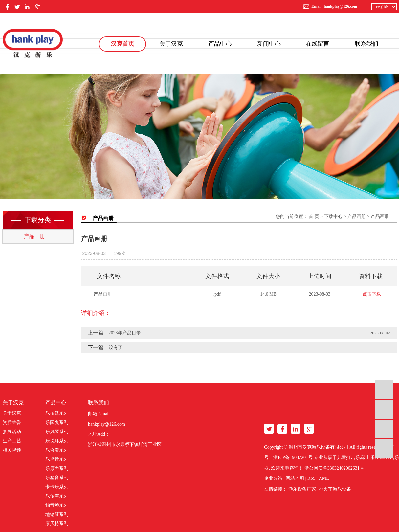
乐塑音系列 (57, 478)
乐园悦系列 (57, 422)
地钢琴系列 (57, 514)
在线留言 (318, 44)
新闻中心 (269, 44)
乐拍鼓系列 (57, 413)
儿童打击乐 (348, 458)
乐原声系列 (57, 468)
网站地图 (295, 478)
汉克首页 (122, 44)
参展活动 (12, 432)
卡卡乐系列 (57, 487)
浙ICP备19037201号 (293, 458)
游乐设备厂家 (302, 489)
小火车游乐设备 (335, 489)
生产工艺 (12, 441)
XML (324, 478)
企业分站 (273, 478)
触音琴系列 (57, 505)
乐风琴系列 (57, 432)
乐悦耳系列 (57, 441)
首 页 (314, 217)
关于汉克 (171, 44)
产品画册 (34, 236)
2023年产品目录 (125, 333)
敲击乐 (368, 458)
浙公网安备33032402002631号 (334, 468)
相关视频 (12, 450)
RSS (311, 478)
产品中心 (220, 44)
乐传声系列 (57, 496)
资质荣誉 (12, 422)
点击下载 (372, 294)
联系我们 (366, 44)
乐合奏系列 (57, 450)
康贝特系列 (57, 524)
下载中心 (333, 217)
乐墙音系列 (57, 459)
